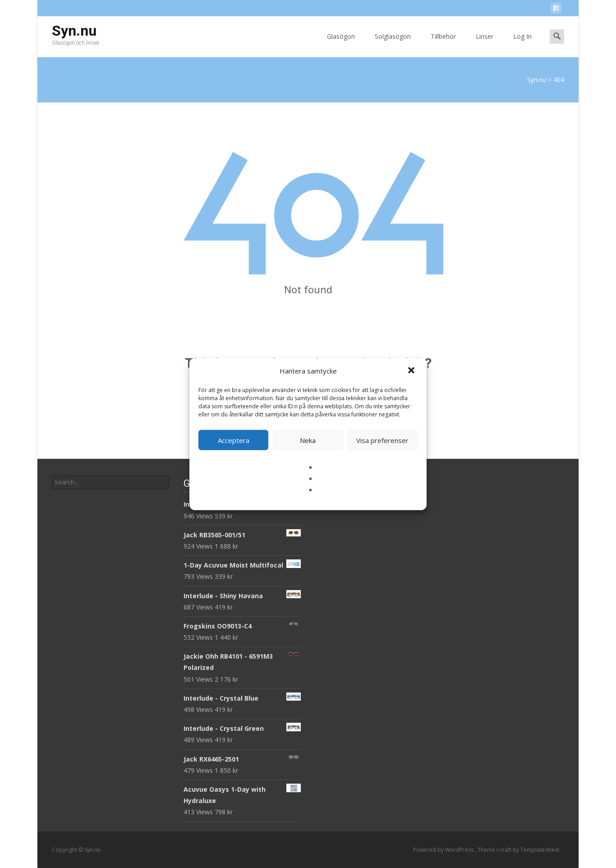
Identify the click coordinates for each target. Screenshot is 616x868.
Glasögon (341, 44)
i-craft (505, 850)
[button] (412, 371)
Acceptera (234, 440)
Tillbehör (443, 44)
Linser (485, 44)
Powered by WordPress (444, 850)
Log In (522, 44)
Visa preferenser (382, 440)
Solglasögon (393, 44)
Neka (308, 440)
